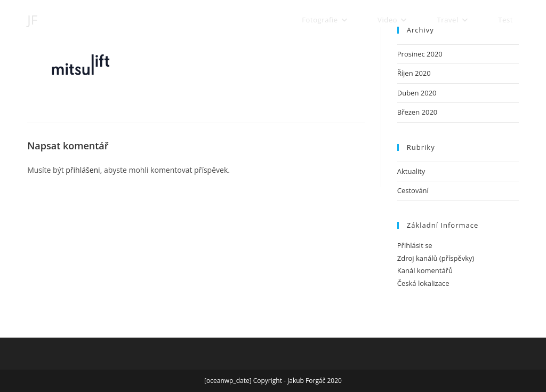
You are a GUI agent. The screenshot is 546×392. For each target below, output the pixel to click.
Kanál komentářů (425, 270)
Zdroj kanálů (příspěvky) (436, 258)
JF (32, 19)
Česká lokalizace (423, 283)
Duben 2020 (417, 93)
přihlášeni (83, 170)
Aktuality (411, 171)
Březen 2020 (417, 112)
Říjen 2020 (414, 73)
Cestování (413, 190)
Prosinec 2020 (420, 54)
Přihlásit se (415, 245)
